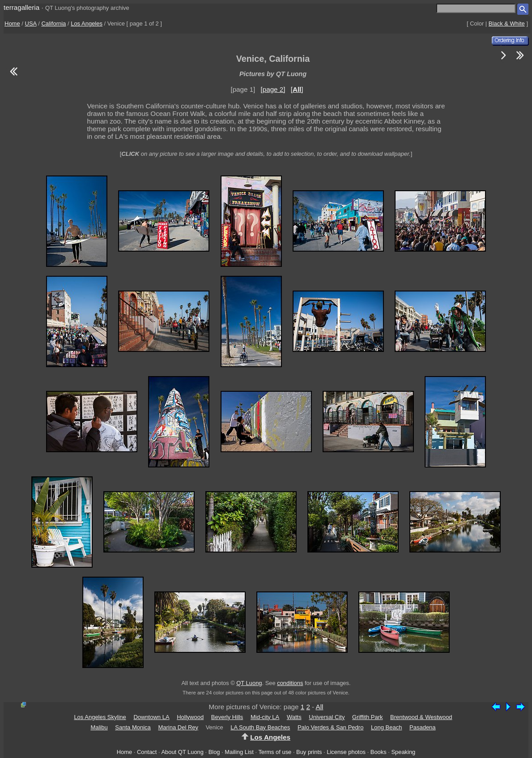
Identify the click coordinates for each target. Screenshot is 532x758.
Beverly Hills (227, 717)
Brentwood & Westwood (421, 717)
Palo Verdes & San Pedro (330, 727)
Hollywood (190, 717)
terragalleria (21, 7)
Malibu (99, 727)
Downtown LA (151, 717)
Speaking (403, 752)
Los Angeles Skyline (100, 717)
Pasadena (423, 727)
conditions (290, 683)
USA (31, 24)
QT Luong (249, 683)
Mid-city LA (265, 717)
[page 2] (273, 89)
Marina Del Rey (178, 727)
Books (379, 752)
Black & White (507, 24)
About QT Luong (182, 752)
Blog (214, 752)
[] (297, 89)
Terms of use (275, 752)
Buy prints (309, 752)
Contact (147, 752)
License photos (346, 752)
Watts (294, 717)
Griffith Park (367, 717)
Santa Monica (133, 727)
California (53, 24)
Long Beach (386, 727)
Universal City (327, 717)
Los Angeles (87, 24)
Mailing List (239, 752)
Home (12, 24)
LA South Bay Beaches (260, 727)
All (320, 707)
